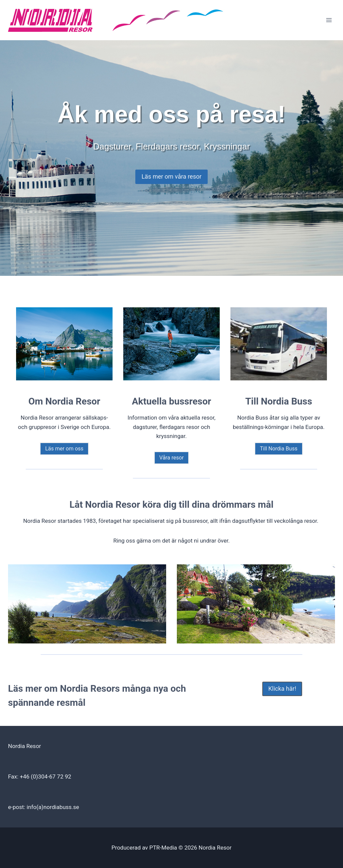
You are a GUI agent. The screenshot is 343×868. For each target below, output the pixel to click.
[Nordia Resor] (117, 20)
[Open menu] (329, 20)
